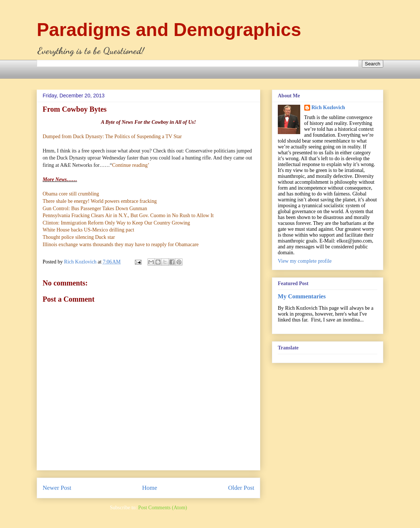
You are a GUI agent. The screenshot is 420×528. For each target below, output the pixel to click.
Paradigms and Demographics (169, 30)
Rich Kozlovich (328, 107)
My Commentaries (302, 296)
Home (150, 488)
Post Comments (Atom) (163, 508)
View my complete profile (305, 261)
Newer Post (57, 488)
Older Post (241, 488)
